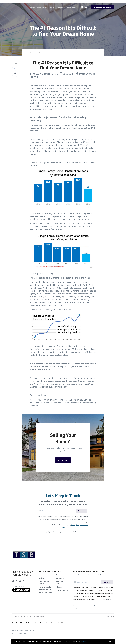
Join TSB (59, 587)
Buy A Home (60, 578)
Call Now (42, 578)
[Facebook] (13, 581)
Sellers (60, 7)
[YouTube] (20, 581)
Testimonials (71, 7)
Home (41, 575)
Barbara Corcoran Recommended (42, 7)
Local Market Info (62, 590)
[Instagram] (24, 581)
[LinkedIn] (17, 581)
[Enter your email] (58, 511)
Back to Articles (38, 53)
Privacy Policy (110, 616)
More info (84, 641)
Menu (85, 7)
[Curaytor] (21, 591)
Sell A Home (60, 575)
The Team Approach (46, 593)
